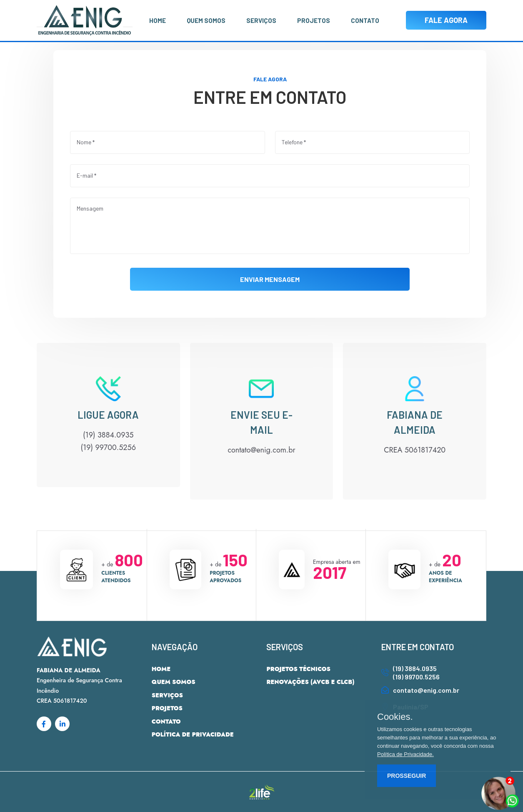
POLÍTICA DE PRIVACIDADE (193, 734)
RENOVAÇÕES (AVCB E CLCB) (310, 682)
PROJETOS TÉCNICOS (298, 669)
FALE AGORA (446, 20)
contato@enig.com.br (426, 690)
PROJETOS (314, 20)
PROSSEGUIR (407, 776)
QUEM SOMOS (206, 20)
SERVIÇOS (261, 20)
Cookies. (395, 717)
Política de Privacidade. (405, 754)
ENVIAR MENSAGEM (270, 279)
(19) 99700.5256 (416, 677)
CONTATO (365, 20)
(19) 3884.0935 (415, 668)
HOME (158, 20)
